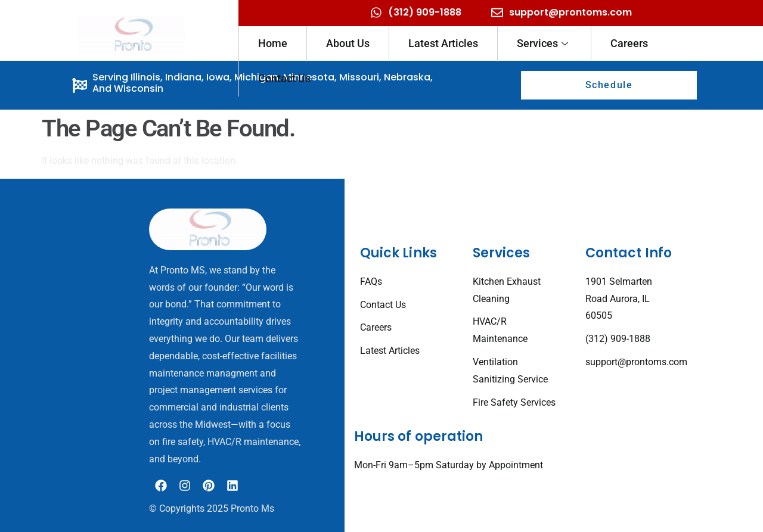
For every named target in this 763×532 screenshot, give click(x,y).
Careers (629, 43)
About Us (348, 43)
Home (273, 43)
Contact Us (284, 78)
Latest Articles (443, 43)
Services (542, 43)
